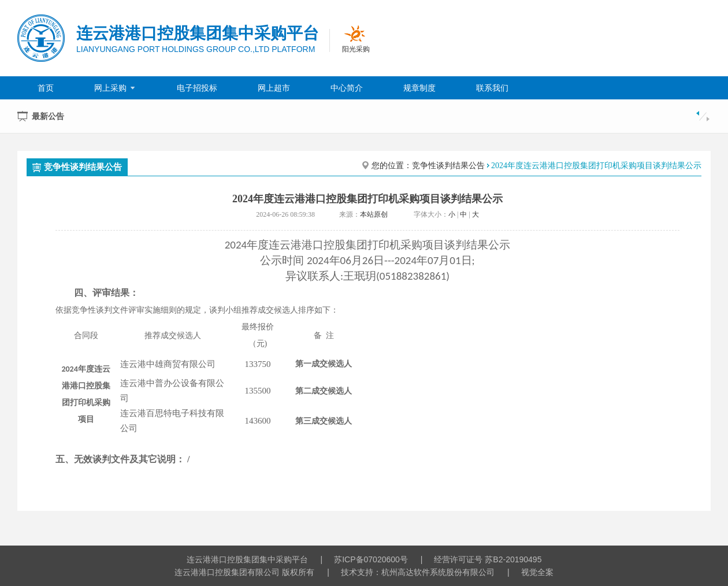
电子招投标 (197, 88)
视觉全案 (537, 572)
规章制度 (419, 88)
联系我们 (492, 88)
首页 (46, 88)
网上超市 (274, 88)
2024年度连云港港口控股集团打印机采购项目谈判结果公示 (596, 166)
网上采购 (115, 88)
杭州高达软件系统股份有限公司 (438, 572)
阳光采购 (356, 49)
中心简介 (347, 88)
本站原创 (374, 214)
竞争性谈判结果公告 (77, 167)
